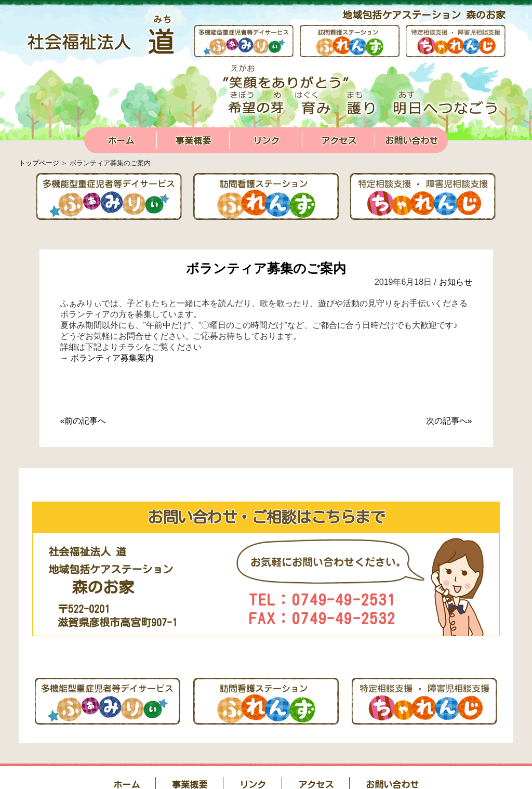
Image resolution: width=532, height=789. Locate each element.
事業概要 (193, 141)
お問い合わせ (411, 141)
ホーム (121, 141)
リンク (266, 141)
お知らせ (456, 282)
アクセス (339, 141)
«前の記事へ (83, 421)
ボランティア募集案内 (112, 358)
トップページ (39, 163)
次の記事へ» (449, 421)
